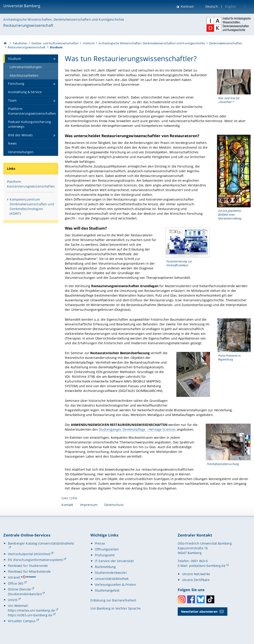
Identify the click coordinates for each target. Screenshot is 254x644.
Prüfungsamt (105, 555)
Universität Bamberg (22, 6)
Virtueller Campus (22, 621)
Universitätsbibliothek (112, 579)
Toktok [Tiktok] (210, 599)
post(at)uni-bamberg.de (207, 566)
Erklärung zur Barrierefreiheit (113, 600)
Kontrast (187, 6)
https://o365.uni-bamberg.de (30, 615)
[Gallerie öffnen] (234, 82)
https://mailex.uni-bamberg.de (31, 610)
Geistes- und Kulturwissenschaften (55, 43)
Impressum (89, 505)
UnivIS (13, 600)
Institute (89, 43)
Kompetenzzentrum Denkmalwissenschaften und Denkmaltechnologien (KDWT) (32, 206)
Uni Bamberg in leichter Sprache (115, 608)
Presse (100, 543)
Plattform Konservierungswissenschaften (31, 184)
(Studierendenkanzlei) (25, 594)
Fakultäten (20, 43)
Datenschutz (114, 505)
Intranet (14, 577)
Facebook (191, 599)
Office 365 (16, 583)
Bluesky (201, 599)
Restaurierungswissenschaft (28, 25)
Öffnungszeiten (107, 549)
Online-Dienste (19, 589)
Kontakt (67, 505)
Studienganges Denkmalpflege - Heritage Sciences (137, 429)
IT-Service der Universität (114, 561)
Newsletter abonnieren (199, 612)
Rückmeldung (105, 567)
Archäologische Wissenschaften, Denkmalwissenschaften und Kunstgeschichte (64, 19)
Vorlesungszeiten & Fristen (115, 585)
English (231, 6)
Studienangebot (107, 590)
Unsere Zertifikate (196, 580)
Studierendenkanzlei (111, 573)
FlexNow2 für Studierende (28, 566)
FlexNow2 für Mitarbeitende (29, 571)
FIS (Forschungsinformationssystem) (35, 560)
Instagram (182, 599)
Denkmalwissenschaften (226, 43)
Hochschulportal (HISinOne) (29, 554)
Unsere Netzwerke (196, 574)
